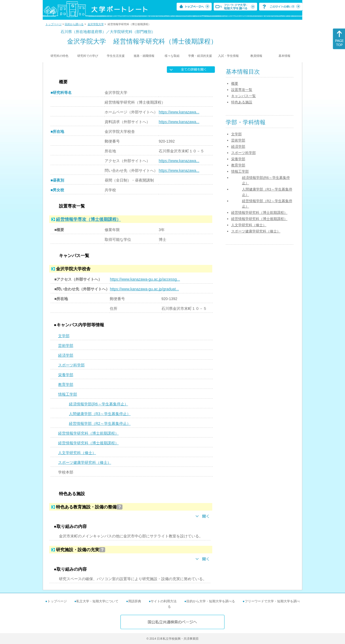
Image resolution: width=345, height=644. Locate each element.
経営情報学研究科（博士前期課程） (88, 433)
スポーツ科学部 (71, 365)
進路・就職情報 (144, 56)
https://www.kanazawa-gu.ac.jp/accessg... (145, 279)
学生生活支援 (116, 56)
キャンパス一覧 (243, 96)
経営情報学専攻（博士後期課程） (88, 219)
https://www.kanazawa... (179, 112)
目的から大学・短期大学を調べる (211, 601)
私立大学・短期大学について (97, 601)
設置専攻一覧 (242, 90)
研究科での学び (88, 56)
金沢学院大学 (96, 24)
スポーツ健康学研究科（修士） (85, 462)
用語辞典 (135, 601)
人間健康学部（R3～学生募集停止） (100, 414)
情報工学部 (68, 394)
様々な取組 (172, 56)
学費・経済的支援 (200, 56)
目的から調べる (74, 24)
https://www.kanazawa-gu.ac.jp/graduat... (144, 289)
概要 (235, 83)
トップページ (54, 24)
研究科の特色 (59, 56)
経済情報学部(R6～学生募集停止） (99, 404)
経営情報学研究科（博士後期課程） (88, 443)
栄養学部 (66, 375)
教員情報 (256, 56)
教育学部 (66, 385)
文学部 (64, 336)
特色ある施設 (242, 102)
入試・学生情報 (228, 56)
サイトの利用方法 (164, 601)
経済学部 (66, 355)
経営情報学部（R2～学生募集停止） (100, 423)
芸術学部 (66, 346)
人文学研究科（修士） (77, 453)
